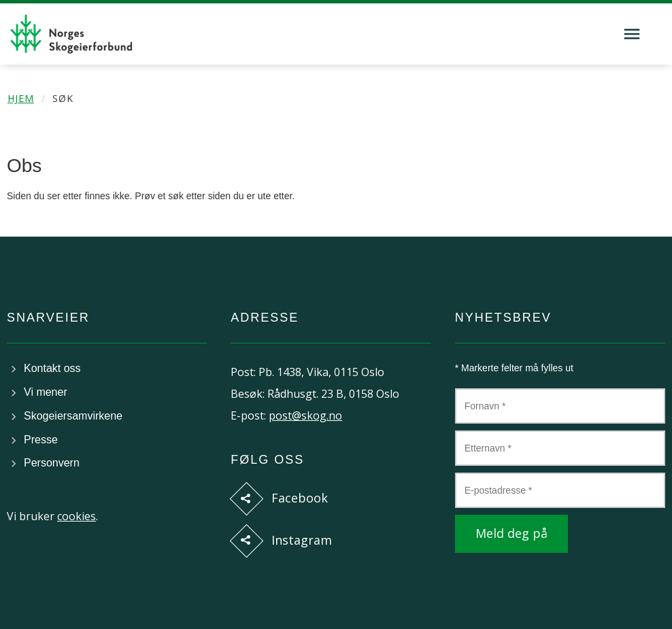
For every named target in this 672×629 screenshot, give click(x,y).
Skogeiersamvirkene (73, 416)
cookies (77, 516)
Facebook (300, 498)
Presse (41, 440)
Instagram (302, 540)
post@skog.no (305, 415)
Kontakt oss (52, 368)
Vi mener (46, 392)
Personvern (52, 463)
